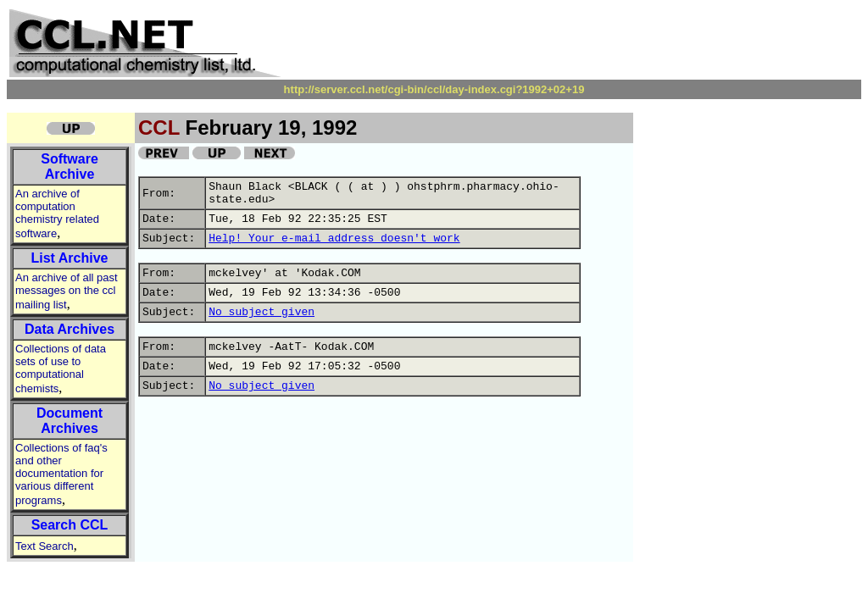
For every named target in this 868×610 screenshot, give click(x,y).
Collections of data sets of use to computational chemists (61, 369)
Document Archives (70, 421)
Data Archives (70, 329)
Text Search (45, 546)
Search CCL (70, 525)
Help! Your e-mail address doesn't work (334, 238)
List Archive (70, 258)
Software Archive (70, 166)
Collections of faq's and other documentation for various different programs (61, 474)
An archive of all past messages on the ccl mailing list (67, 291)
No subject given (262, 312)
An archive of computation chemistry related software (57, 213)
